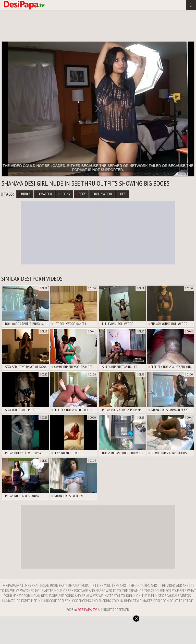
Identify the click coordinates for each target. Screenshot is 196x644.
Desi (122, 194)
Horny (64, 194)
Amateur (44, 194)
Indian (25, 194)
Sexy (81, 194)
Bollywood (102, 194)
